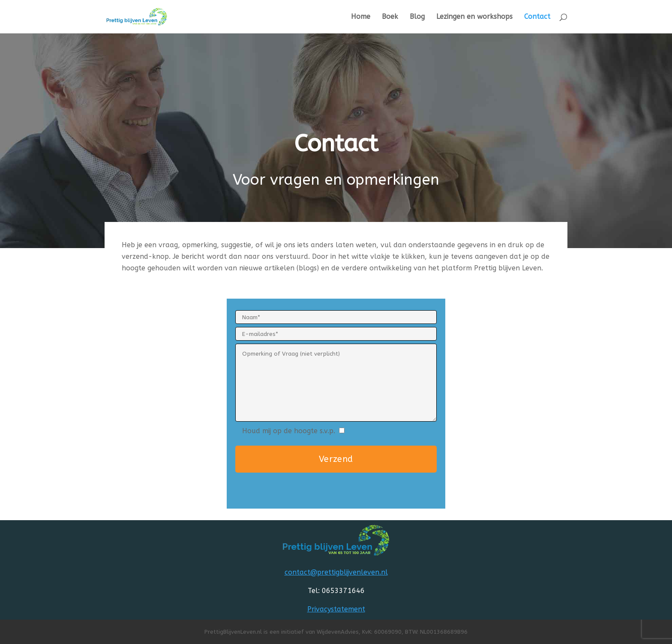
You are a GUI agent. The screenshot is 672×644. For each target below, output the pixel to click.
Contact (537, 17)
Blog (417, 17)
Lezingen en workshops (474, 17)
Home (361, 17)
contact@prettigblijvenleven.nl (336, 572)
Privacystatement (336, 609)
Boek (390, 17)
